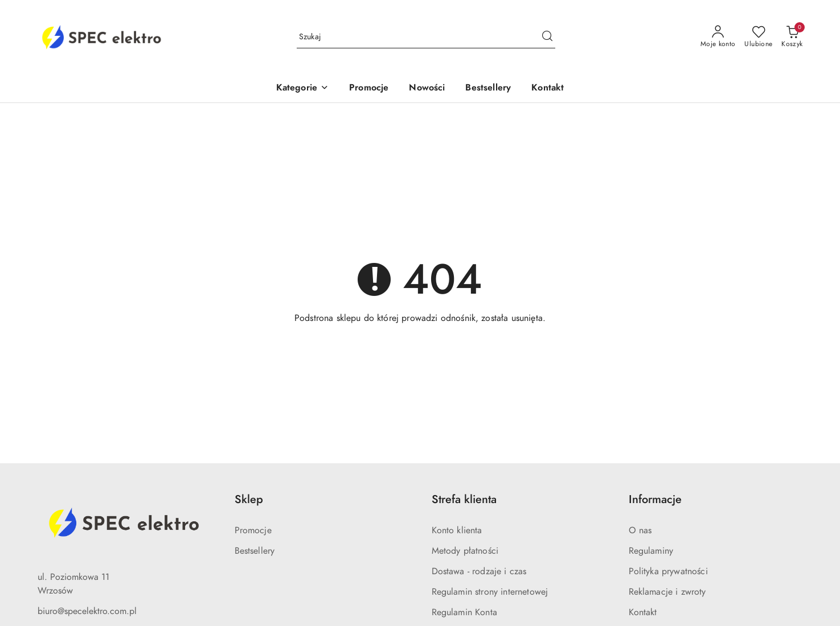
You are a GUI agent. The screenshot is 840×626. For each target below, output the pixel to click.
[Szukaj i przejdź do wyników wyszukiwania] (547, 37)
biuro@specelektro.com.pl (87, 611)
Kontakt (643, 612)
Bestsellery (255, 551)
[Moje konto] (718, 37)
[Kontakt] (548, 88)
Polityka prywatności (668, 571)
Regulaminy (651, 551)
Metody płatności (465, 551)
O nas (640, 530)
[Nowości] (427, 88)
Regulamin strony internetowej (490, 592)
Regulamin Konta (464, 612)
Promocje (253, 530)
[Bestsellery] (488, 88)
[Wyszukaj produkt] (426, 37)
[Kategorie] (302, 88)
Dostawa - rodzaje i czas (479, 571)
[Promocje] (369, 88)
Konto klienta (457, 530)
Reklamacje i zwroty (667, 592)
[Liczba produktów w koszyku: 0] (792, 37)
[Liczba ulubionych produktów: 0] (758, 37)
